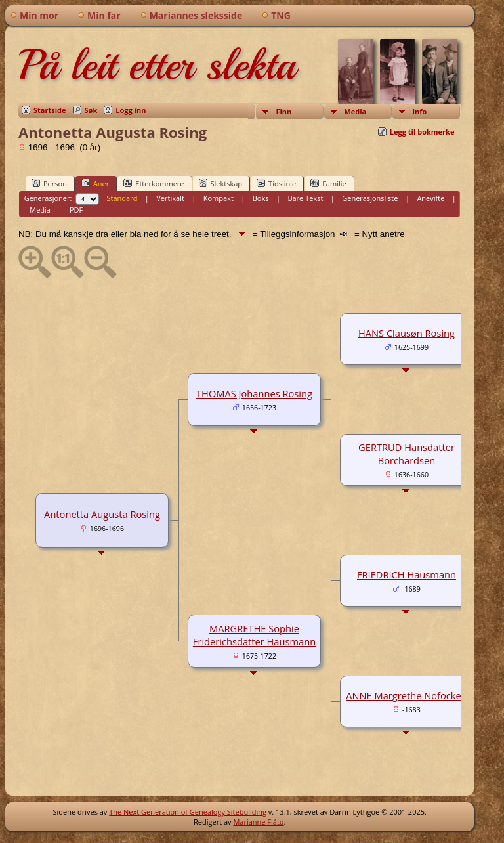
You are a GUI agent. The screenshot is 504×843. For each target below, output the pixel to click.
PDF (76, 210)
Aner (95, 183)
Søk (91, 110)
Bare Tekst (305, 198)
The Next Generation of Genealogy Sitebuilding (188, 812)
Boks (261, 198)
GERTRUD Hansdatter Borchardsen (407, 454)
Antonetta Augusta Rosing (102, 514)
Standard (122, 198)
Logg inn (131, 110)
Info (419, 111)
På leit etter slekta (157, 65)
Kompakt (219, 198)
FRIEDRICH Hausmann (407, 574)
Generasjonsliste (370, 198)
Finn (283, 111)
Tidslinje (276, 183)
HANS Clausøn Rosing (407, 333)
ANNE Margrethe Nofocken (407, 695)
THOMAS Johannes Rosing (254, 393)
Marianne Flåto (258, 822)
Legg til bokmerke (422, 132)
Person (49, 183)
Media (355, 111)
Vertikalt (170, 198)
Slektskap (221, 183)
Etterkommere (154, 183)
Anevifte (430, 198)
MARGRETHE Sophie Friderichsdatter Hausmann (254, 635)
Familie (328, 183)
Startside (50, 110)
